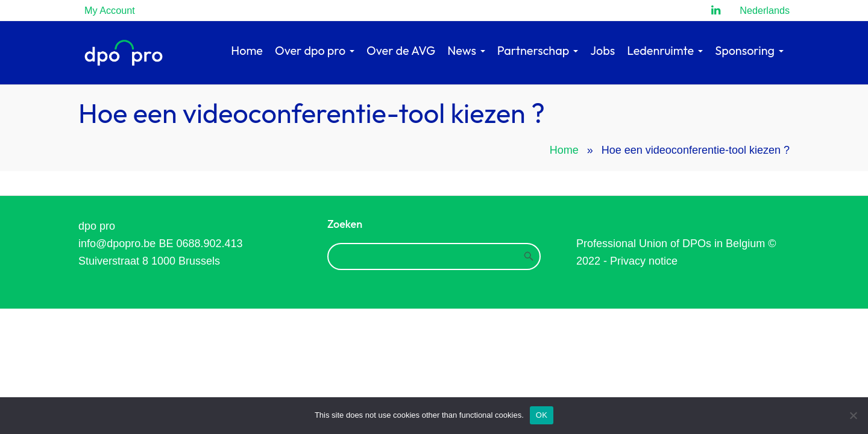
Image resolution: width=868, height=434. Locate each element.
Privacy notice (644, 261)
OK (542, 415)
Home (564, 150)
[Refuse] (853, 415)
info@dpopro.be (117, 244)
